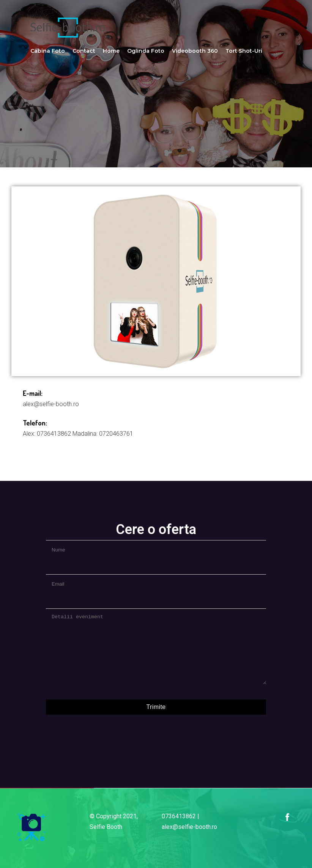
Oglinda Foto (146, 51)
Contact (84, 51)
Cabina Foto (48, 51)
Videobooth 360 (195, 51)
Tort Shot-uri (244, 51)
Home (111, 51)
